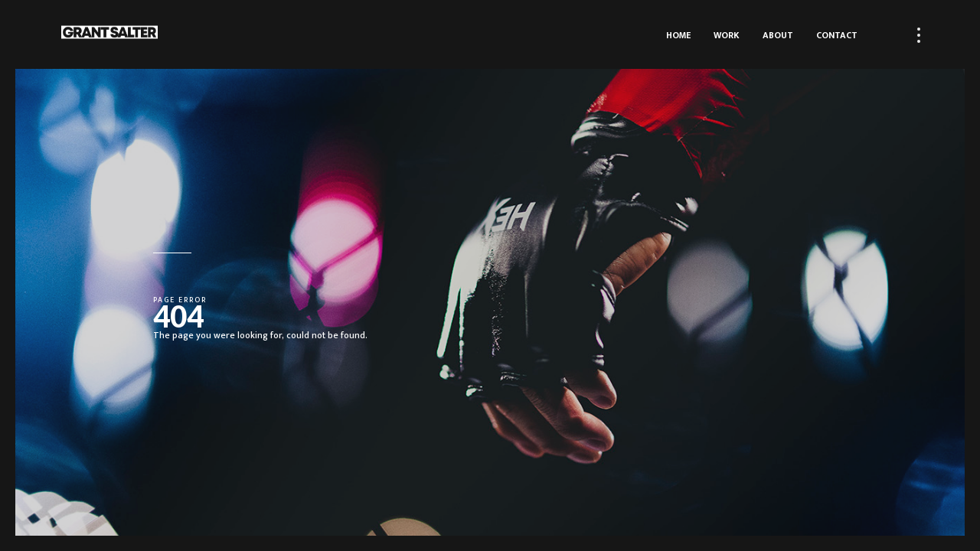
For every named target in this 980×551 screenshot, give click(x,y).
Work (727, 35)
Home (678, 35)
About (778, 35)
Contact (837, 35)
